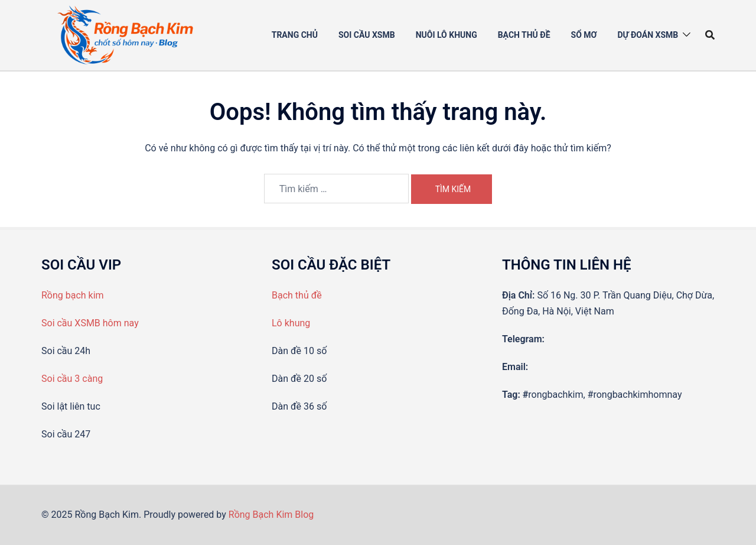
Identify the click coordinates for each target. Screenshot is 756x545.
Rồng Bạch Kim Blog (271, 515)
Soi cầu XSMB (367, 35)
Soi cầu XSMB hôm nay (90, 323)
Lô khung (291, 323)
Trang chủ (295, 35)
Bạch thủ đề (524, 35)
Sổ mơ (584, 35)
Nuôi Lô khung (447, 35)
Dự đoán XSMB (648, 35)
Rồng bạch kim (73, 295)
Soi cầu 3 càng (72, 379)
